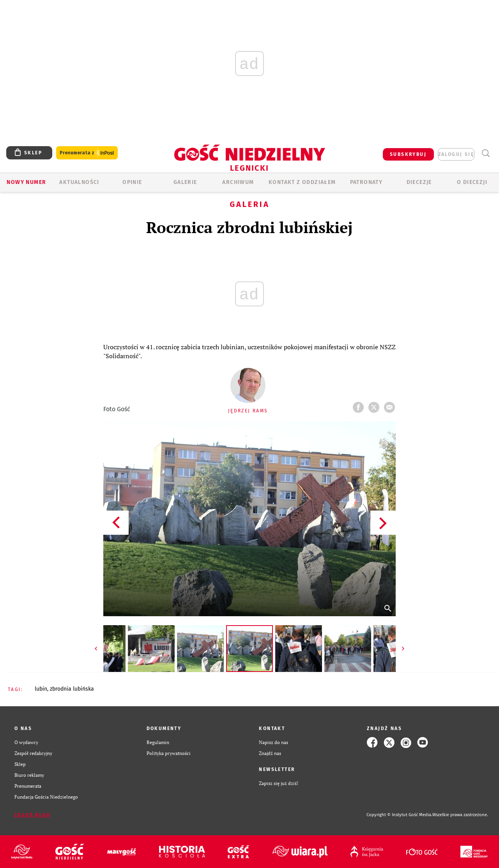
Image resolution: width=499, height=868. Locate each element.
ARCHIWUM (238, 182)
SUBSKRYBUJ (408, 154)
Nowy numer (26, 182)
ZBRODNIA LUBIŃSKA (72, 689)
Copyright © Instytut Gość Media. (399, 815)
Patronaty (366, 182)
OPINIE (132, 182)
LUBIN (41, 689)
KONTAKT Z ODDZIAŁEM (302, 182)
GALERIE (185, 182)
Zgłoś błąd (32, 815)
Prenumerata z (87, 153)
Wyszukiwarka (486, 153)
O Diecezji (472, 182)
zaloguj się (456, 154)
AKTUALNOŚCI (79, 182)
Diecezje (419, 182)
